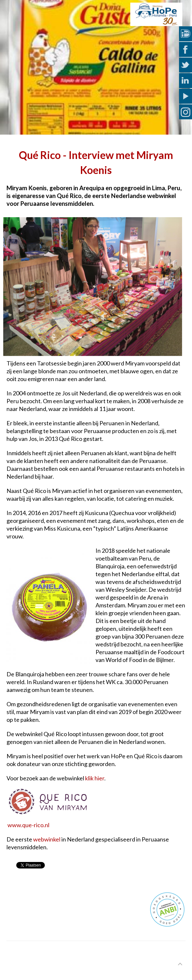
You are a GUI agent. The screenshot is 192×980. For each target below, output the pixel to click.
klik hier (95, 778)
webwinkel (47, 839)
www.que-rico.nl (28, 825)
